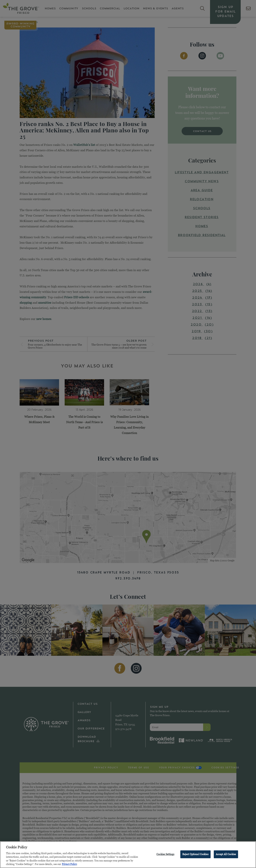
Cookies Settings (165, 855)
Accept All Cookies (226, 855)
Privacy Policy (69, 865)
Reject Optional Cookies (195, 855)
